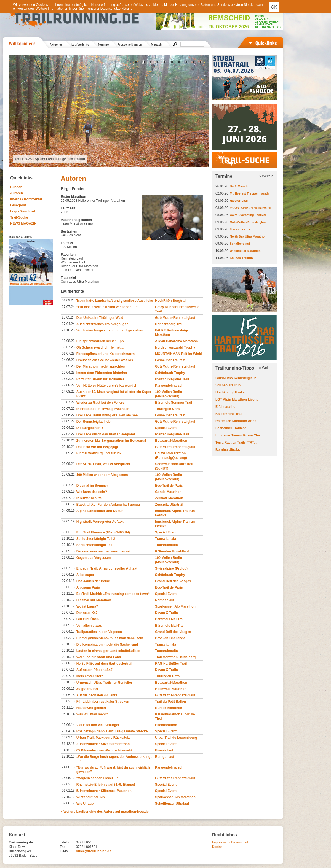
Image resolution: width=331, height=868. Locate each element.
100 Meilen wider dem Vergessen (102, 475)
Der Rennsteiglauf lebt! (94, 422)
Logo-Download (23, 211)
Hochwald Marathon (171, 689)
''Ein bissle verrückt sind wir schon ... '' (107, 307)
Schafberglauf (240, 244)
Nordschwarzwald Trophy (175, 347)
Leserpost (18, 205)
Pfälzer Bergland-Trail (172, 379)
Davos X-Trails (166, 613)
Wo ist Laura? (87, 606)
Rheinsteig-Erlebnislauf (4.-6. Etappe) (106, 785)
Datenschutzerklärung (117, 9)
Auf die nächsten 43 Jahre (97, 695)
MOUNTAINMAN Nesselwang (250, 208)
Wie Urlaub (85, 804)
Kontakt (218, 847)
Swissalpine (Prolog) (171, 568)
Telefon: (66, 842)
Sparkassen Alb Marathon (175, 606)
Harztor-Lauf (239, 201)
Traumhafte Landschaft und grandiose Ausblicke (115, 301)
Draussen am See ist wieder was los (105, 360)
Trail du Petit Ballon (170, 702)
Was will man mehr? (92, 714)
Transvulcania (240, 229)
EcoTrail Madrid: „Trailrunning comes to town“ (113, 594)
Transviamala (165, 539)
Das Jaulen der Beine (93, 581)
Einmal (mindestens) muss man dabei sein (110, 638)
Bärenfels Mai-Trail (170, 619)
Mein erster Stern (90, 676)
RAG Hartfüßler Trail (171, 664)
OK (274, 7)
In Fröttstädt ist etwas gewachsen (103, 409)
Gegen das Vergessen (94, 558)
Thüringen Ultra (167, 409)
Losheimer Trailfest (170, 360)
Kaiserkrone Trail (229, 414)
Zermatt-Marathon (169, 498)
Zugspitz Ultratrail (169, 505)
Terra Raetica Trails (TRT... (236, 443)
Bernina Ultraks (228, 450)
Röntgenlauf (165, 600)
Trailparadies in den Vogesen (99, 632)
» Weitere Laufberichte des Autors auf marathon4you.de (105, 812)
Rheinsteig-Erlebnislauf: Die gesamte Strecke (112, 731)
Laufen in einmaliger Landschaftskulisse (108, 651)
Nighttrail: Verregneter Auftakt (100, 522)
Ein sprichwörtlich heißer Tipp (100, 341)
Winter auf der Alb (91, 797)
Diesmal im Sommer (92, 486)
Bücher (16, 187)
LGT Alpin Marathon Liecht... (238, 400)
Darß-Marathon (241, 186)
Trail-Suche (19, 217)
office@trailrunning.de (94, 851)
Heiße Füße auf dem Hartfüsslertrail (104, 664)
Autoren (17, 193)
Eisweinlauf (164, 750)
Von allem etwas (89, 626)
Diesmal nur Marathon (94, 600)
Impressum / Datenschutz (231, 842)
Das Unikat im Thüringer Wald (100, 318)
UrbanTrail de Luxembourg (176, 738)
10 (201, 63)
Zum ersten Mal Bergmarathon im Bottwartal (111, 441)
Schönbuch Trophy (170, 373)
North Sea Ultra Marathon (248, 236)
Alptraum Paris (88, 587)
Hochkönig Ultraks (230, 392)
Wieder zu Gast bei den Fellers (100, 403)
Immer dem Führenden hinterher (102, 373)
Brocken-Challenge (170, 638)
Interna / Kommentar (26, 199)
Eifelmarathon (166, 725)
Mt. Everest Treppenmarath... (250, 193)
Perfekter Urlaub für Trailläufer (100, 379)
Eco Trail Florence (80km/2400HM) (103, 532)
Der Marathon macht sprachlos (101, 366)
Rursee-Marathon (169, 708)
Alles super (85, 575)
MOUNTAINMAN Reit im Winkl (178, 354)
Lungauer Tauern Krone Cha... (239, 435)
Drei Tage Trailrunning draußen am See (107, 415)
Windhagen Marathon (245, 251)
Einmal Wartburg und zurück (99, 453)
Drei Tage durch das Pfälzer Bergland (106, 434)
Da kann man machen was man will (104, 551)
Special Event (166, 428)
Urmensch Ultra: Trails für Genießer (104, 683)
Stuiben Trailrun (241, 258)
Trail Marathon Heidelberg (175, 657)
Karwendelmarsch (169, 386)
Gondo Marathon (168, 492)
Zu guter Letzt (87, 689)
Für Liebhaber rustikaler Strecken (103, 702)
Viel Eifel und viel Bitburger (98, 725)
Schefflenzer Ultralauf (172, 804)
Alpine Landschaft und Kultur (100, 511)
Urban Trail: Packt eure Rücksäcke (104, 738)
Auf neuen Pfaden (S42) (95, 670)
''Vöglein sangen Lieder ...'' (98, 778)
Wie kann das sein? (92, 492)
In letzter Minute (89, 498)
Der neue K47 (87, 613)
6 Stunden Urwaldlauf (172, 551)
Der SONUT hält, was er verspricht (103, 464)
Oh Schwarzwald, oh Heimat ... (100, 347)
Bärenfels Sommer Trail (173, 403)
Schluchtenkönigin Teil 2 (96, 539)
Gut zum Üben (88, 619)
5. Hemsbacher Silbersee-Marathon (104, 791)
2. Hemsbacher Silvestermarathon (103, 744)
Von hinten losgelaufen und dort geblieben (110, 330)
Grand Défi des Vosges (173, 581)
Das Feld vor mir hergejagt (97, 447)
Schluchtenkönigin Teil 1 (96, 545)
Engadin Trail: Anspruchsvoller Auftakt (107, 568)
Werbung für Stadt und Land (99, 657)
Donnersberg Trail (169, 324)
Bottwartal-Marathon (171, 441)
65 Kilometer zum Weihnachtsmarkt (104, 750)
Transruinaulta (166, 545)
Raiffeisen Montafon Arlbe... (237, 421)
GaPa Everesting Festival (248, 215)
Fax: (63, 847)
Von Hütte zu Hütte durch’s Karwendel (106, 386)
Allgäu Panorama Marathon (176, 341)
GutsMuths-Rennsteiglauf (175, 318)
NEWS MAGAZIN (23, 223)
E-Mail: (65, 851)
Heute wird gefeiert (91, 708)
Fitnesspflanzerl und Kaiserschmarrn (106, 354)
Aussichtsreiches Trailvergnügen (102, 324)
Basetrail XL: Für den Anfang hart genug (108, 505)
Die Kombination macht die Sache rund (107, 645)
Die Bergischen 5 (90, 428)
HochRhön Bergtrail (171, 301)
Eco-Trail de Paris (169, 486)
